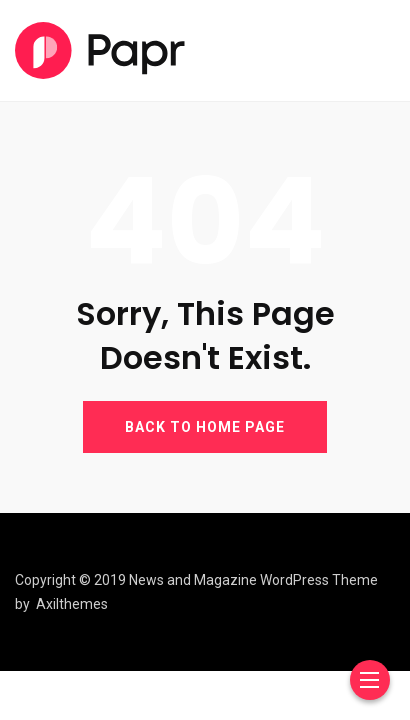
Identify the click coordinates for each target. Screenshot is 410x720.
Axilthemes (72, 604)
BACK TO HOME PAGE (205, 427)
